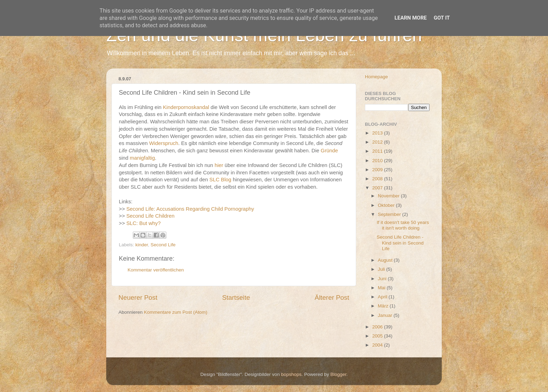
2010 (378, 161)
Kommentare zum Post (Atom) (176, 312)
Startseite (236, 297)
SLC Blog (220, 180)
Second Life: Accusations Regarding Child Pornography (190, 209)
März (384, 306)
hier (219, 165)
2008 (378, 179)
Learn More (411, 18)
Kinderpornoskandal (186, 107)
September (390, 214)
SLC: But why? (143, 223)
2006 (378, 327)
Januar (386, 315)
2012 (378, 142)
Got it (442, 18)
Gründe (330, 151)
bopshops (291, 374)
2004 (378, 345)
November (389, 196)
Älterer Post (332, 297)
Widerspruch (164, 143)
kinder (142, 245)
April (383, 297)
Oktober (387, 205)
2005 (378, 336)
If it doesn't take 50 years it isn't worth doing (403, 225)
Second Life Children (150, 216)
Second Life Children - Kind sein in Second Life (400, 243)
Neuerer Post (138, 297)
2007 (378, 188)
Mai (382, 288)
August (386, 260)
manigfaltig (142, 158)
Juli (382, 269)
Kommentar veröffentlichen (156, 270)
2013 (378, 133)
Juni (383, 279)
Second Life (163, 245)
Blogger (338, 374)
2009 (378, 170)
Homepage (376, 77)
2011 (378, 151)
